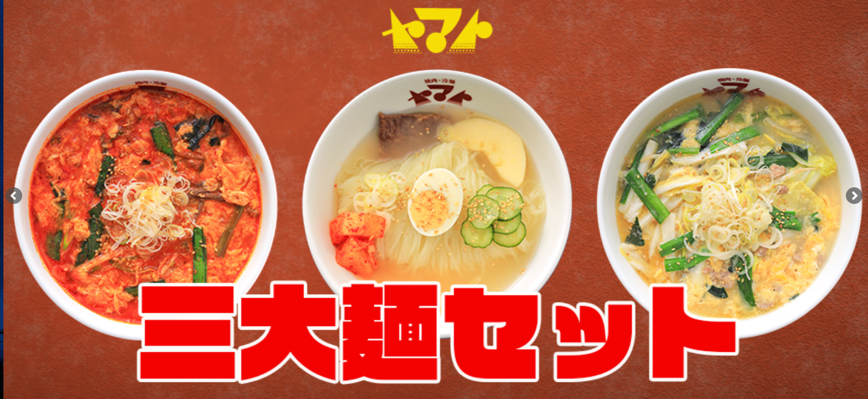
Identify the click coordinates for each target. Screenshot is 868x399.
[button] (854, 196)
